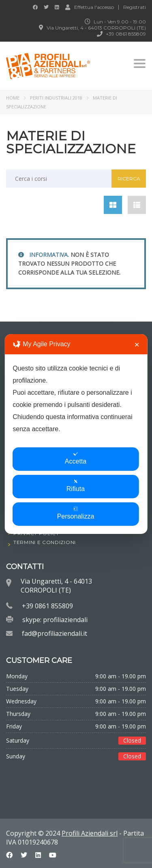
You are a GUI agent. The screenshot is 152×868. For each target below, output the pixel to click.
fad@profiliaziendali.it (55, 633)
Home (13, 98)
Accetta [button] (76, 458)
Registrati (135, 7)
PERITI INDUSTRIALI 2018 (56, 98)
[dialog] (76, 434)
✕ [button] (137, 345)
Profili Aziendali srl (90, 833)
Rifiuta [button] (76, 486)
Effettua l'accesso (90, 7)
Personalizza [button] (76, 513)
